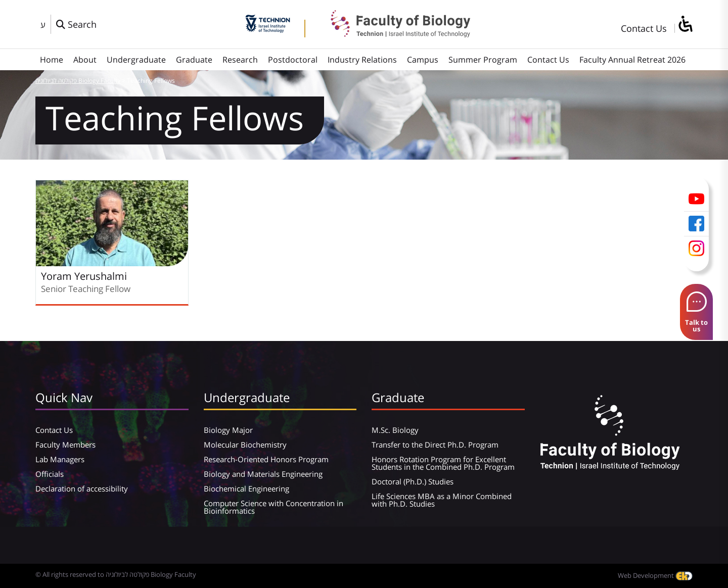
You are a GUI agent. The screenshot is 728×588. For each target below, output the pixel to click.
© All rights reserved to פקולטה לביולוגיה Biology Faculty (116, 574)
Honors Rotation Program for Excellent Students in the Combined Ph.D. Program (443, 463)
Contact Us (644, 28)
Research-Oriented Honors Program (266, 459)
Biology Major (228, 430)
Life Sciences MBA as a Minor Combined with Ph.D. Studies (442, 500)
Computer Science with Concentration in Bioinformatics (274, 507)
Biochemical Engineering (246, 488)
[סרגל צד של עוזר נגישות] (685, 24)
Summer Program (483, 60)
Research (240, 60)
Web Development (655, 575)
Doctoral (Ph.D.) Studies (413, 481)
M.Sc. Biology (395, 430)
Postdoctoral (293, 60)
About (85, 60)
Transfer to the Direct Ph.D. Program (435, 445)
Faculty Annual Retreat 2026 (632, 60)
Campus (423, 60)
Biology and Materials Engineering (263, 474)
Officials (50, 474)
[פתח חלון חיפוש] (76, 24)
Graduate (194, 60)
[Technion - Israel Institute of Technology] (268, 29)
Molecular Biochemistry (245, 445)
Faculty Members (65, 445)
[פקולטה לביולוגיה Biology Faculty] (393, 34)
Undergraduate (136, 60)
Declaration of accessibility (82, 488)
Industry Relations (362, 60)
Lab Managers (60, 459)
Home (52, 60)
